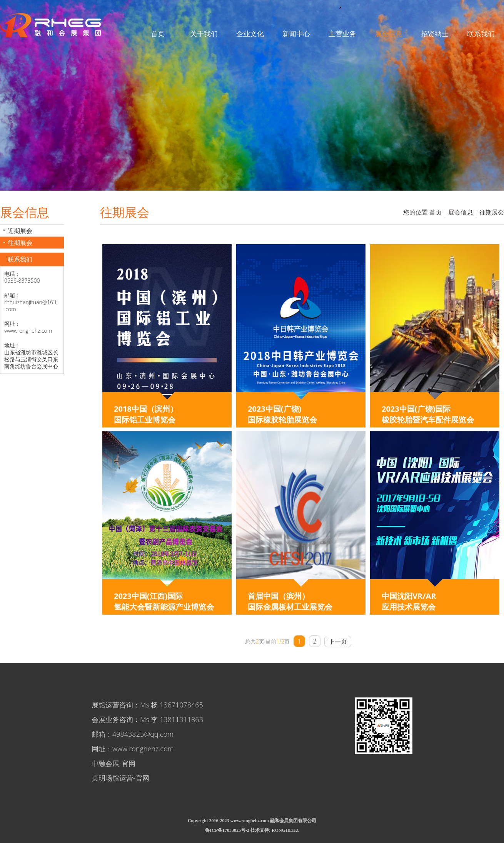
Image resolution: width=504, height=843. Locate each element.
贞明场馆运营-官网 (120, 778)
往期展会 (20, 243)
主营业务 (342, 34)
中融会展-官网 (113, 763)
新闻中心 (296, 34)
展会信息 (389, 34)
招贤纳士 (435, 34)
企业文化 (250, 34)
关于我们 (204, 34)
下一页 (338, 641)
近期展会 (20, 231)
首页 (158, 34)
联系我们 (481, 34)
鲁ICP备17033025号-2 (227, 830)
